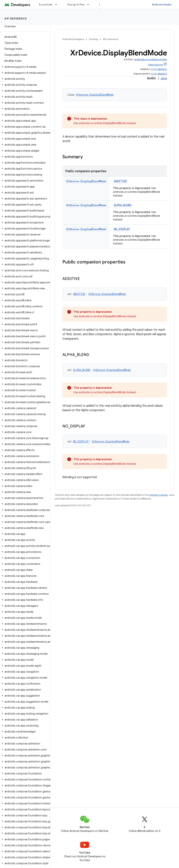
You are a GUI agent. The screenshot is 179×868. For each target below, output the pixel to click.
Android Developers (73, 39)
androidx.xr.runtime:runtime (151, 59)
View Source (155, 65)
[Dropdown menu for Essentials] (58, 4)
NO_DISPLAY (122, 229)
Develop (93, 39)
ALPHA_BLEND (123, 205)
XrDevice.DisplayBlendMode (95, 95)
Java (164, 78)
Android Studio (162, 4)
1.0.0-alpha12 (159, 69)
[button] (24, 67)
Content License (158, 495)
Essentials (46, 4)
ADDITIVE (120, 181)
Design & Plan (76, 4)
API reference (16, 19)
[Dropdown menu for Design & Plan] (90, 4)
